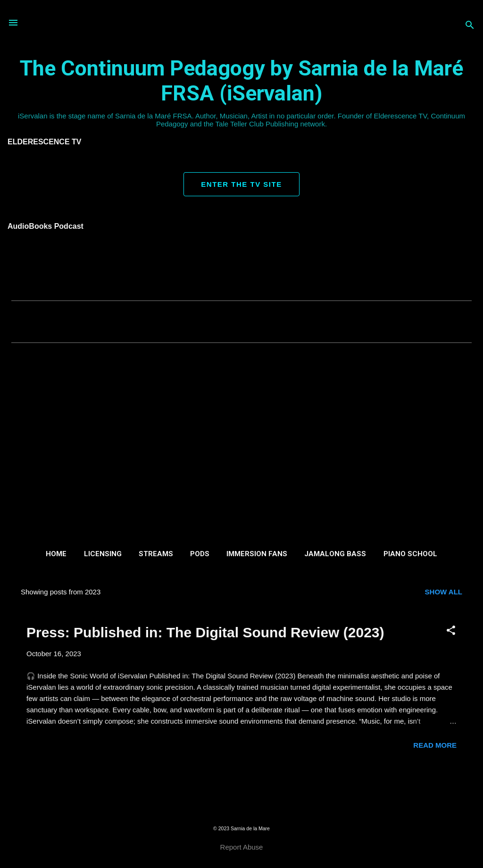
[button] (451, 631)
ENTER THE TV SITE (241, 184)
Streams (156, 554)
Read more (435, 745)
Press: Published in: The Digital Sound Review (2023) (205, 632)
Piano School (410, 554)
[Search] (470, 26)
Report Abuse (242, 847)
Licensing (103, 554)
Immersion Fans (257, 554)
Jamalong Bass (335, 554)
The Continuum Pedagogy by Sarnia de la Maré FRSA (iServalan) (241, 81)
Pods (200, 554)
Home (56, 554)
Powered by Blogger (241, 809)
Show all (444, 592)
